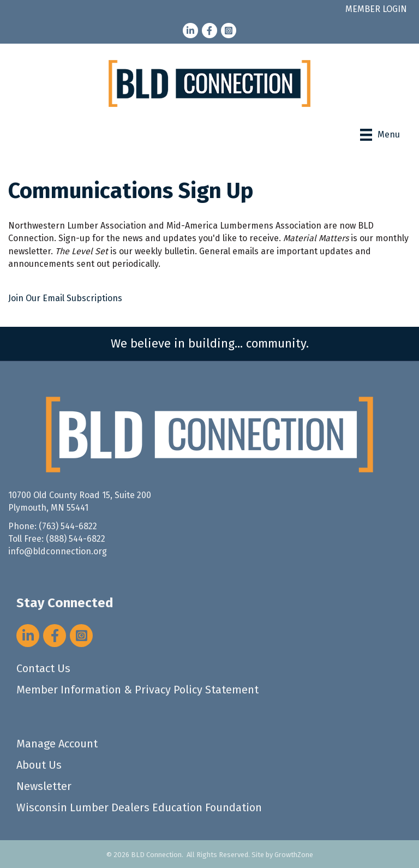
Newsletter (44, 786)
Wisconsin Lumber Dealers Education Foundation (139, 807)
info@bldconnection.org (58, 551)
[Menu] (380, 135)
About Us (39, 765)
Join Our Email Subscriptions (65, 298)
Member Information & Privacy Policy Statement (137, 690)
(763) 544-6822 (68, 526)
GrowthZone (294, 855)
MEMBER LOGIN (376, 9)
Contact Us (43, 668)
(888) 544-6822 (76, 539)
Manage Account (57, 744)
